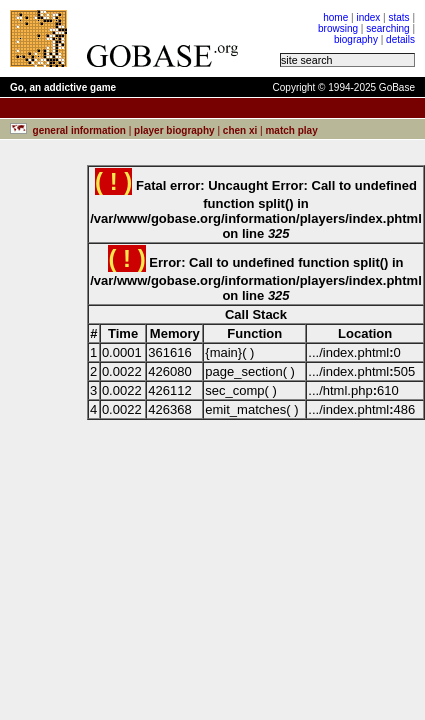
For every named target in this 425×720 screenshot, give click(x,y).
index (368, 17)
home (335, 17)
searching (387, 28)
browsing (338, 28)
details (400, 39)
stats (398, 17)
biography (356, 39)
